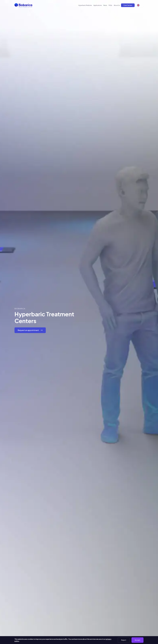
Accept (137, 640)
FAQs (110, 5)
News (105, 5)
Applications (98, 5)
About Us (117, 5)
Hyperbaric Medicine (85, 5)
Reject (124, 640)
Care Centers (128, 5)
